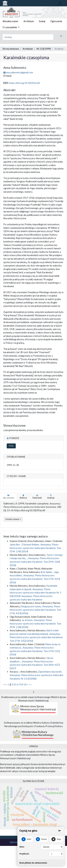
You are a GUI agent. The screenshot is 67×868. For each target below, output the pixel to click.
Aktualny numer (11, 21)
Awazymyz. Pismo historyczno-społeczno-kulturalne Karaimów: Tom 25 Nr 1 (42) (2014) (35, 548)
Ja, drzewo (27, 620)
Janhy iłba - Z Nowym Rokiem (25, 545)
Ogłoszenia (56, 21)
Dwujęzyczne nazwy (31, 606)
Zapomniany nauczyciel (50, 672)
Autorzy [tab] (23, 497)
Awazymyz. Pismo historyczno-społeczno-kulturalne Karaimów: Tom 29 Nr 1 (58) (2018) (35, 624)
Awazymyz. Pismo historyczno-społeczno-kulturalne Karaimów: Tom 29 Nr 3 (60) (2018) (35, 562)
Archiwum (29, 21)
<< (5, 685)
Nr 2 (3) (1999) (44, 49)
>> (30, 685)
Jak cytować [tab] (8, 497)
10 (25, 685)
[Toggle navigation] (60, 3)
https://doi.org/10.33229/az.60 (24, 83)
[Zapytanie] (28, 37)
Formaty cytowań (12, 519)
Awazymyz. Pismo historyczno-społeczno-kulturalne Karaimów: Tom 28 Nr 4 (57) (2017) (35, 665)
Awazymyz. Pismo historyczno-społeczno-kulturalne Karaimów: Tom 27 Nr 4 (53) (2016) (35, 579)
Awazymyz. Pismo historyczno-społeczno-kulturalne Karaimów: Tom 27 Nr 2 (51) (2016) (35, 651)
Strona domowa (11, 49)
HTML (11, 446)
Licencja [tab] (51, 497)
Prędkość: (24, 854)
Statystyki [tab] (37, 497)
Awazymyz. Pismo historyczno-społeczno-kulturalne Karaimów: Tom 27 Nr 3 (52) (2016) (36, 637)
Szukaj (42, 21)
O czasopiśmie (10, 27)
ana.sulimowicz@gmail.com (19, 72)
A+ (60, 831)
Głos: (22, 847)
